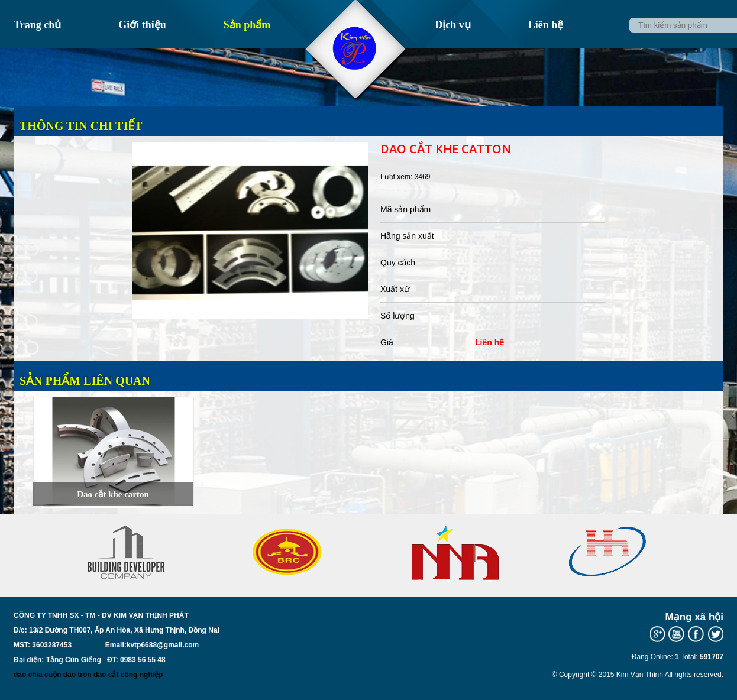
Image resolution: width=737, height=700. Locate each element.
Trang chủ (37, 25)
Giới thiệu (142, 25)
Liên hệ (546, 25)
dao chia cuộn (37, 675)
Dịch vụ (453, 25)
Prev (64, 575)
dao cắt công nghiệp (128, 675)
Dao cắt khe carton (113, 494)
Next (673, 575)
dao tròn (77, 675)
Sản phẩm (247, 25)
